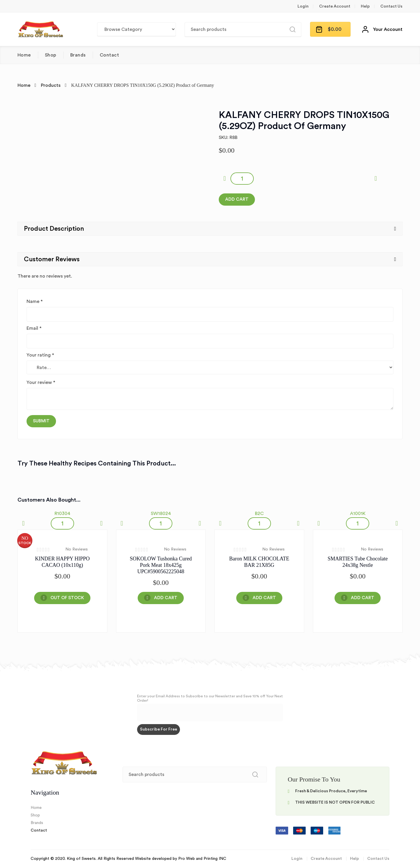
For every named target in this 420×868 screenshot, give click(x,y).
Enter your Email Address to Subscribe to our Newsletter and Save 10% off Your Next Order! (210, 698)
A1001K (358, 514)
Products (51, 85)
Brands (78, 55)
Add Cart (237, 199)
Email (34, 328)
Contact (109, 55)
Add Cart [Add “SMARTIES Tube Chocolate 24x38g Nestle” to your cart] (363, 598)
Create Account (335, 6)
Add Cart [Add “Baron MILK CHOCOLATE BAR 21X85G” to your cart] (264, 598)
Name (35, 301)
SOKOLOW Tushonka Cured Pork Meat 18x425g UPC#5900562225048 (161, 565)
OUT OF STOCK (67, 598)
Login (303, 6)
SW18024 (161, 514)
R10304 (62, 514)
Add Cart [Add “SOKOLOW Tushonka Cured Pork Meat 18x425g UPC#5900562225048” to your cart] (166, 598)
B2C (259, 514)
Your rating (40, 355)
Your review (41, 382)
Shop (51, 55)
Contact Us (391, 6)
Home (24, 55)
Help (365, 6)
